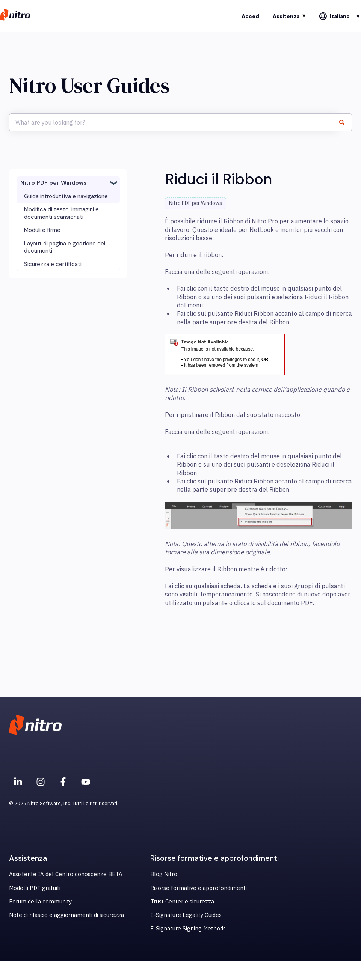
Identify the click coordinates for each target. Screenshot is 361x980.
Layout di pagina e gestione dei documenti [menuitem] (65, 247)
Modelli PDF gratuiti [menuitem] (35, 888)
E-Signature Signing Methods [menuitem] (188, 928)
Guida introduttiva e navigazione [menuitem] (66, 196)
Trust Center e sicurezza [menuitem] (182, 901)
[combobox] (173, 122)
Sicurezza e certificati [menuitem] (53, 264)
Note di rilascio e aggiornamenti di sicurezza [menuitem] (66, 915)
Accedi (251, 16)
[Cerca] (345, 122)
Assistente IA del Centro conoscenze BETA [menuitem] (66, 874)
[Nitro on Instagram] (41, 782)
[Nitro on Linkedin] (18, 782)
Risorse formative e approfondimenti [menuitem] (199, 888)
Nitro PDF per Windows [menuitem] (53, 183)
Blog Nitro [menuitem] (164, 874)
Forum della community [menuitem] (40, 901)
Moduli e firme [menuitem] (42, 230)
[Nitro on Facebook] (63, 782)
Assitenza (286, 16)
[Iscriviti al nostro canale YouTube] (86, 782)
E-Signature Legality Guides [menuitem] (186, 915)
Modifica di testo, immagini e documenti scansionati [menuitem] (61, 213)
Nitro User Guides (89, 85)
